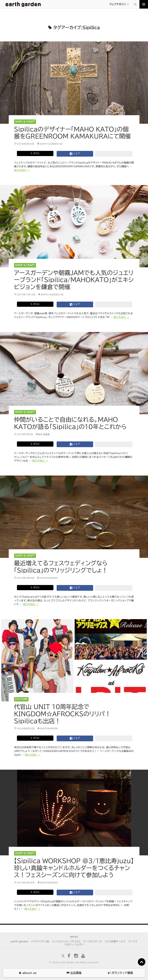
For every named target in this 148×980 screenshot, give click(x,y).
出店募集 (74, 973)
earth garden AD (51, 144)
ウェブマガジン (118, 4)
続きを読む (22, 170)
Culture (21, 699)
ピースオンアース (92, 941)
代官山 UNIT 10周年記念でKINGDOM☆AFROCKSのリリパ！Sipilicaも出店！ (63, 714)
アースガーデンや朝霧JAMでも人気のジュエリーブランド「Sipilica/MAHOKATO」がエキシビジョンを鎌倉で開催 (74, 280)
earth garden (19, 941)
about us (28, 973)
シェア (75, 154)
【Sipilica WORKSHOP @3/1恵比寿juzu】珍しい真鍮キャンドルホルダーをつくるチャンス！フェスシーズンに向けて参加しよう (74, 868)
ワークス (133, 941)
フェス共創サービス (115, 941)
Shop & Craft (25, 122)
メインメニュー (144, 4)
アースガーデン (23, 4)
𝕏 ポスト (35, 153)
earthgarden (49, 578)
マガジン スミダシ (74, 945)
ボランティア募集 (120, 973)
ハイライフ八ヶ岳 (40, 941)
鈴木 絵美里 (44, 434)
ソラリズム (66, 941)
